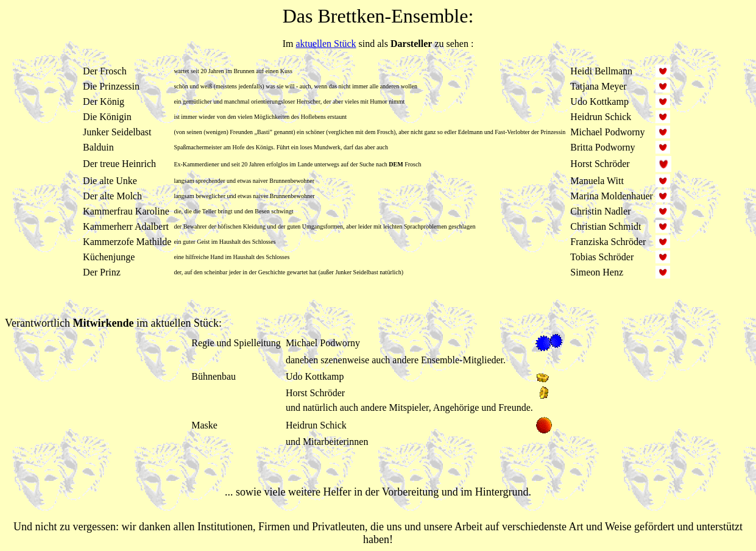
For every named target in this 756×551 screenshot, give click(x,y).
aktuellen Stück (326, 44)
